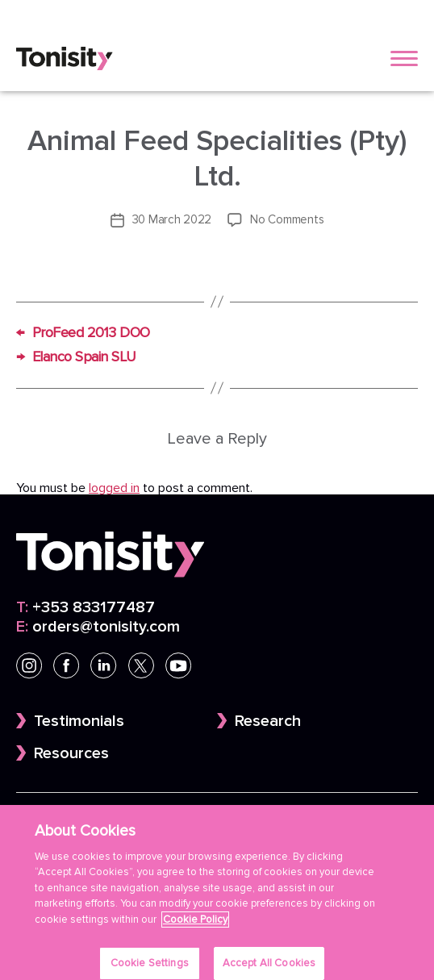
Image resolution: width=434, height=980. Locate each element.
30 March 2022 (172, 219)
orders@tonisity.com (98, 627)
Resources (71, 753)
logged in (114, 488)
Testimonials (79, 721)
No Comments (287, 219)
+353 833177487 (86, 607)
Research (268, 721)
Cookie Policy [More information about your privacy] (195, 928)
